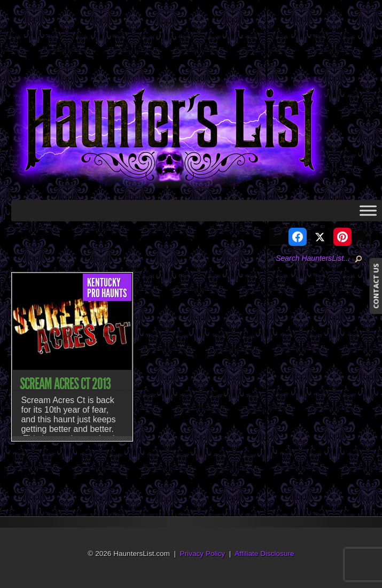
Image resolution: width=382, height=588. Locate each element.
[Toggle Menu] (368, 210)
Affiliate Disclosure (264, 554)
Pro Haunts (107, 293)
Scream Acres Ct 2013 (65, 384)
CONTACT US (376, 286)
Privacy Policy (203, 554)
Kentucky (104, 283)
